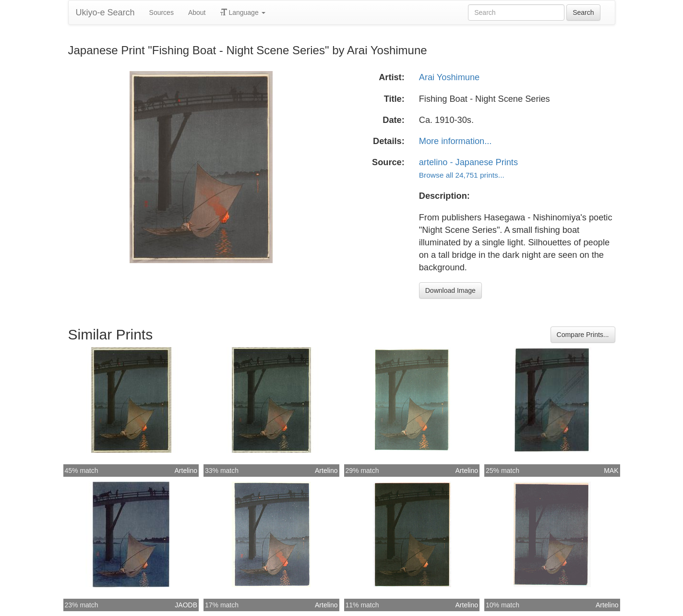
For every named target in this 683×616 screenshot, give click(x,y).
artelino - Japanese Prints (468, 162)
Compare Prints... (583, 335)
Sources (162, 12)
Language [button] (243, 12)
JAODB (186, 605)
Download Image (450, 290)
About (197, 12)
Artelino (186, 471)
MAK (611, 471)
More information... (455, 141)
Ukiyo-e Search (105, 12)
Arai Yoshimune (449, 77)
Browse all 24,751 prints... (462, 175)
